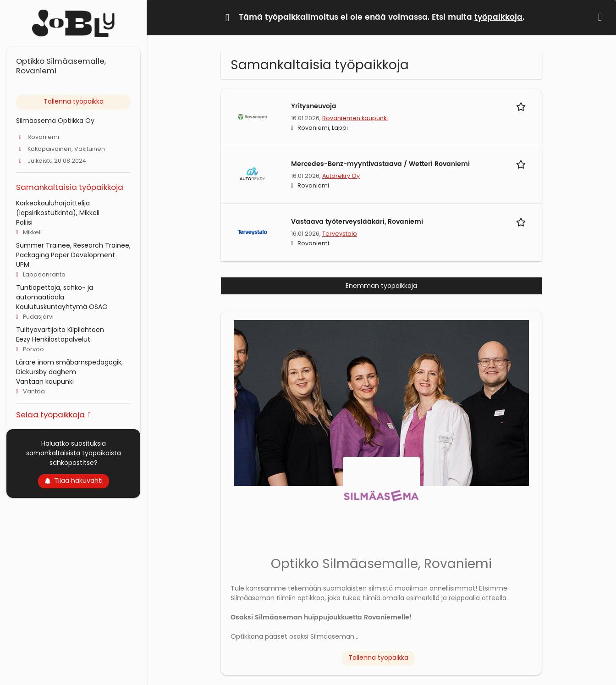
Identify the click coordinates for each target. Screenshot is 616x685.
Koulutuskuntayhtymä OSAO (62, 307)
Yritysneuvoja (314, 106)
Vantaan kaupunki (45, 381)
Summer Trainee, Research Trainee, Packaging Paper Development (73, 250)
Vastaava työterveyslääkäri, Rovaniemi (357, 222)
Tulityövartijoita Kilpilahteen (60, 330)
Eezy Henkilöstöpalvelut (53, 339)
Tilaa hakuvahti (74, 481)
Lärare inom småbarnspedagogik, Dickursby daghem (69, 367)
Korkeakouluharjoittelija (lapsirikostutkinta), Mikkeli (58, 208)
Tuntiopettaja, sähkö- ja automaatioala (55, 292)
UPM (23, 265)
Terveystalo (340, 234)
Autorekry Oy (341, 176)
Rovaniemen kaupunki (355, 118)
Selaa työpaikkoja (50, 414)
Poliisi (24, 222)
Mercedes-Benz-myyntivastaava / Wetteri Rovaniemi (380, 164)
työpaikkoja (498, 17)
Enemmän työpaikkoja (381, 286)
